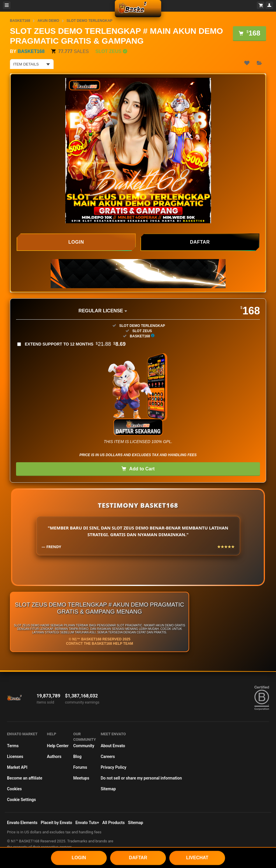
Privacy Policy (113, 767)
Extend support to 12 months (75, 344)
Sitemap (108, 789)
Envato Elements (22, 823)
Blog (77, 757)
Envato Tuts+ (87, 823)
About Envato (113, 746)
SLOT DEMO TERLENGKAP (89, 21)
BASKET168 (20, 21)
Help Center (58, 746)
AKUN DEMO (48, 21)
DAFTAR (138, 857)
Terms (13, 746)
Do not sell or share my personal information (141, 778)
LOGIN (79, 857)
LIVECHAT (197, 857)
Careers (108, 757)
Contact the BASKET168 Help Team (99, 644)
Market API (17, 767)
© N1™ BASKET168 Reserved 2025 (100, 639)
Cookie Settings (21, 800)
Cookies (14, 789)
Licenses (15, 757)
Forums (80, 767)
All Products (114, 823)
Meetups (81, 778)
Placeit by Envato (57, 823)
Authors (54, 757)
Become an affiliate (25, 778)
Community (84, 746)
